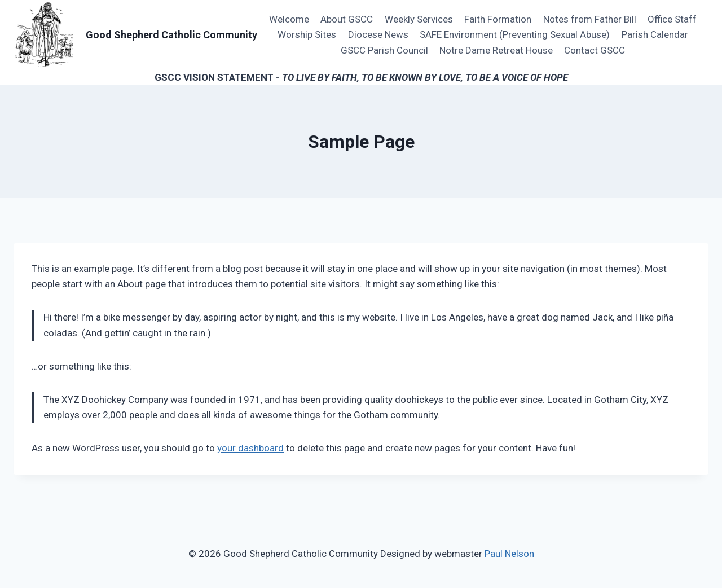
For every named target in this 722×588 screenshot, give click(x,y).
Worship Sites (307, 34)
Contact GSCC (595, 50)
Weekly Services (419, 19)
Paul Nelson (509, 554)
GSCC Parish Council (384, 50)
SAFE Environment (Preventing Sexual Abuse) (515, 34)
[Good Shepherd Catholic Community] (135, 35)
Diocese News (378, 34)
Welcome (289, 19)
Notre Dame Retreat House (496, 50)
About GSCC (347, 19)
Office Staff (672, 19)
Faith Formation (498, 19)
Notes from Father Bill (590, 19)
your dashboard (250, 448)
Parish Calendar (655, 34)
